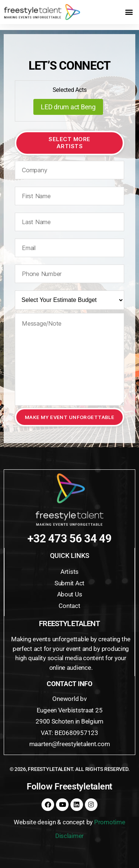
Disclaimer (69, 836)
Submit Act (69, 583)
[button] (129, 12)
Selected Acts (70, 90)
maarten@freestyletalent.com (70, 744)
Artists (69, 572)
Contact (69, 606)
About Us (70, 594)
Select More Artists (69, 143)
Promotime (110, 822)
